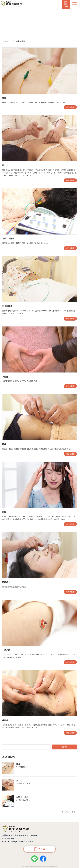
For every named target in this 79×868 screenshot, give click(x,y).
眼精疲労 (6, 582)
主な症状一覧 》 (69, 812)
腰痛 (4, 98)
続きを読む (70, 107)
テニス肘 (6, 650)
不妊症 (5, 377)
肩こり (5, 165)
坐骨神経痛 (7, 306)
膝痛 (4, 444)
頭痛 (4, 512)
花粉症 (5, 720)
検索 (64, 747)
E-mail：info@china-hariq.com (17, 841)
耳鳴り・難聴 (8, 238)
